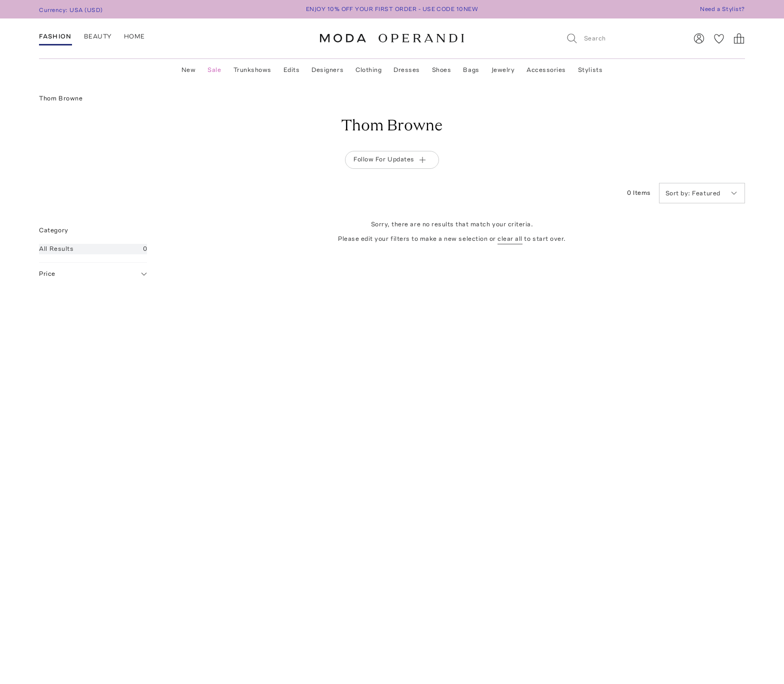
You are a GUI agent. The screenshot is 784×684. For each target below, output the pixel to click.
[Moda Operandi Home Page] (392, 38)
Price (93, 274)
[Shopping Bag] (739, 38)
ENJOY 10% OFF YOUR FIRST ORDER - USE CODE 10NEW (392, 9)
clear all (510, 239)
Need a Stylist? (722, 9)
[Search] (622, 38)
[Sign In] (699, 38)
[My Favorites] (719, 38)
